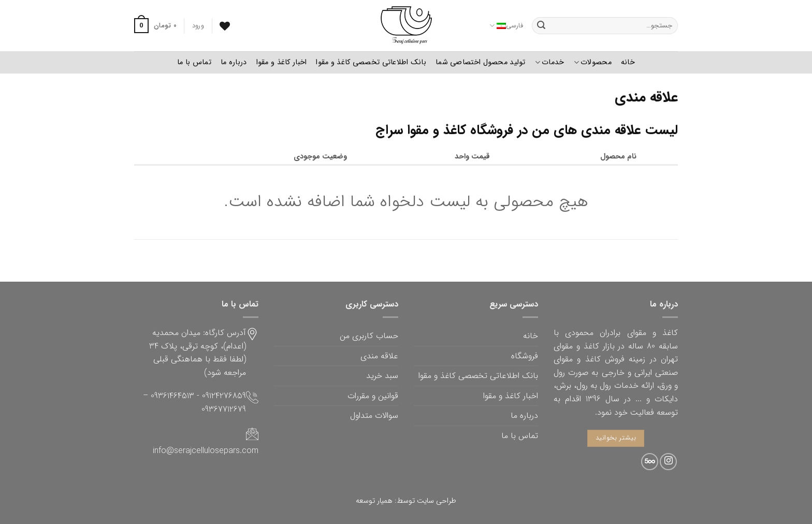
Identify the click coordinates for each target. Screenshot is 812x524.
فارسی (506, 26)
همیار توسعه (374, 501)
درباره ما (234, 62)
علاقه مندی (379, 356)
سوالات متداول (374, 416)
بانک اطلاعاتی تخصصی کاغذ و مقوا (371, 62)
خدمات (550, 62)
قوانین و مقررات (373, 396)
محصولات (593, 62)
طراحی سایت (437, 501)
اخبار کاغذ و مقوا (282, 62)
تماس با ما (194, 62)
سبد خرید (382, 376)
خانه (628, 62)
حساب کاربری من (369, 336)
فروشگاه (525, 356)
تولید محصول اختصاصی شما (481, 62)
